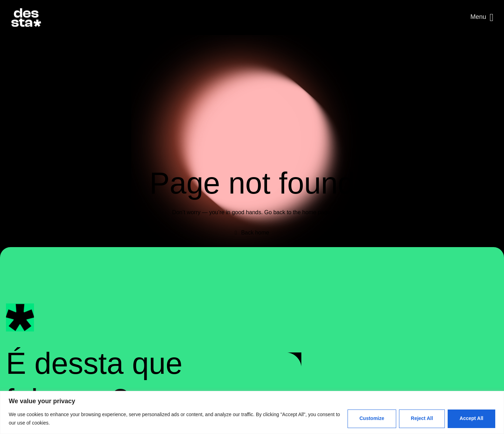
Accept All (471, 418)
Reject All (422, 418)
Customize (372, 418)
